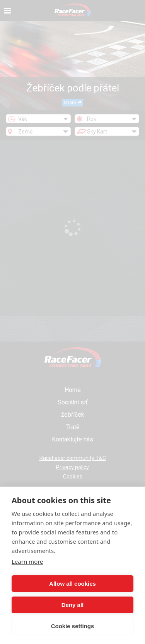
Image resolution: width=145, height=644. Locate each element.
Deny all (73, 605)
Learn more (27, 561)
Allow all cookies (72, 584)
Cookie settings (73, 626)
